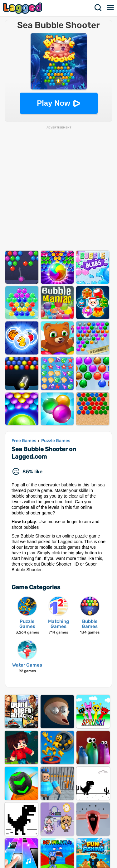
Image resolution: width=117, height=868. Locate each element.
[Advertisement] (58, 188)
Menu (111, 8)
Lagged (23, 8)
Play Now (54, 103)
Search (98, 8)
